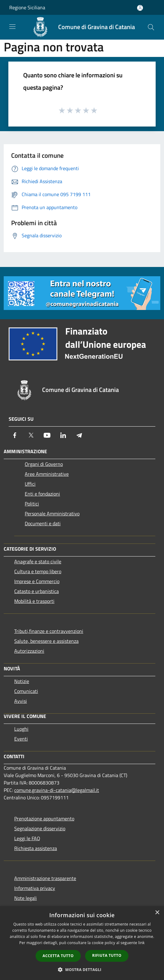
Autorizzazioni (29, 651)
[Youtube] (47, 435)
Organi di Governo (44, 464)
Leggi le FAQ (27, 838)
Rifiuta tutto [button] (107, 955)
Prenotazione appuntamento (44, 819)
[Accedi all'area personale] (140, 8)
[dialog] (82, 943)
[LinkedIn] (63, 435)
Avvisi (21, 701)
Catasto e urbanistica (37, 591)
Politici (32, 504)
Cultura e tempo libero (38, 571)
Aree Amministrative (47, 474)
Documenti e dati (43, 523)
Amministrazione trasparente (45, 878)
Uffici (30, 484)
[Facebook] (15, 435)
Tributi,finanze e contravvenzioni (49, 631)
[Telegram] (79, 435)
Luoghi (21, 729)
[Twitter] (31, 435)
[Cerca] (151, 27)
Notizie (22, 681)
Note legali (26, 898)
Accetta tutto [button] (58, 956)
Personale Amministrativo (52, 514)
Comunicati (26, 691)
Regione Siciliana (27, 7)
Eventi (21, 739)
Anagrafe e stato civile (38, 561)
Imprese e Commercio (37, 581)
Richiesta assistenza (36, 848)
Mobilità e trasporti (34, 601)
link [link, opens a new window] (142, 943)
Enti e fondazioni (42, 494)
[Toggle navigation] (12, 27)
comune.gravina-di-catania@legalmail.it (57, 790)
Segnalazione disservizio (40, 828)
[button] (82, 969)
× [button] (157, 913)
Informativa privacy (35, 888)
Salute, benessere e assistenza (46, 641)
